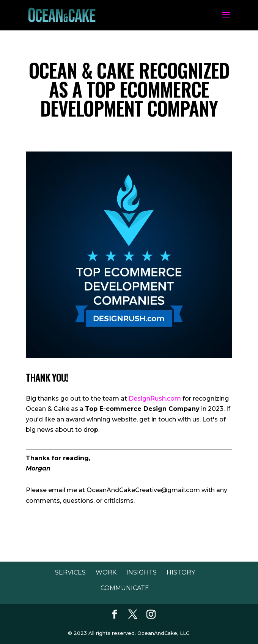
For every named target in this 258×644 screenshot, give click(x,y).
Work (106, 572)
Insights (142, 572)
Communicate (125, 588)
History (181, 572)
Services (70, 572)
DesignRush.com (155, 399)
